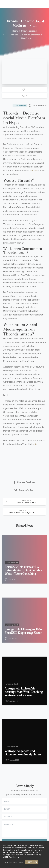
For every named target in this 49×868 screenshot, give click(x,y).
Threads (34, 170)
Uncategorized (28, 31)
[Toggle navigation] (46, 4)
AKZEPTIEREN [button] (31, 862)
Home (15, 31)
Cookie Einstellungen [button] (13, 862)
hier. (36, 444)
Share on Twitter (24, 490)
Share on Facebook (24, 482)
